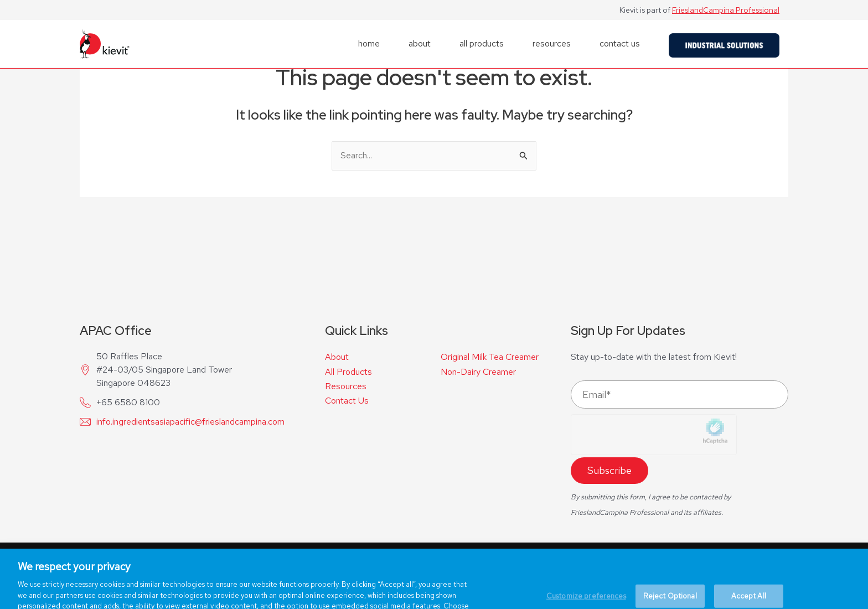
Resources (346, 386)
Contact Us (347, 401)
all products (482, 43)
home (369, 43)
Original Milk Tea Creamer (490, 357)
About (337, 357)
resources (552, 43)
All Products (348, 372)
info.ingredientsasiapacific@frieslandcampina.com (190, 422)
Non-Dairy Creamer (478, 372)
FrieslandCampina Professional (726, 10)
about (420, 43)
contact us (620, 43)
